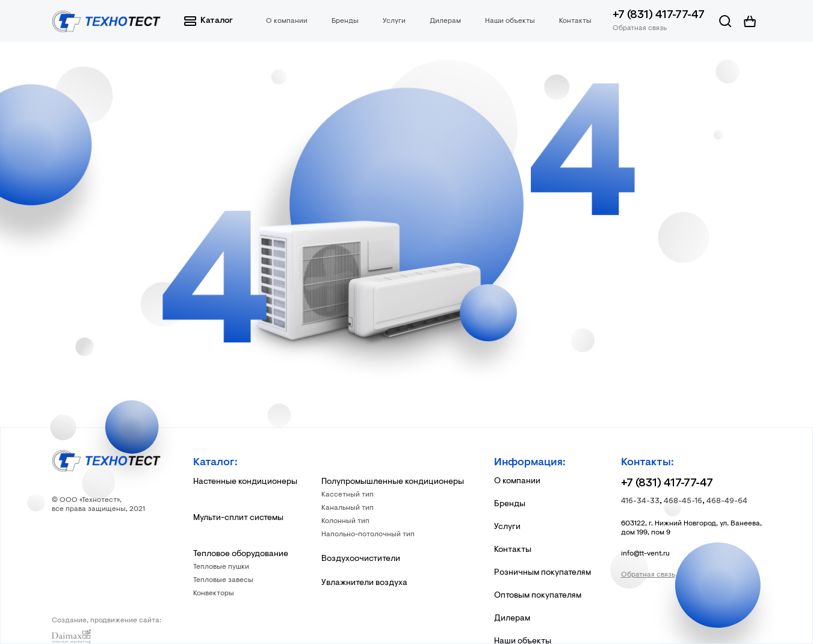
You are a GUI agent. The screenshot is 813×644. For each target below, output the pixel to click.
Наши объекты (510, 21)
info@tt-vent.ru (645, 554)
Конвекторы (214, 593)
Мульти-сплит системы (238, 518)
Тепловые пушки (221, 567)
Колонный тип (345, 521)
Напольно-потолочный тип (368, 534)
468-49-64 (727, 501)
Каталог (209, 21)
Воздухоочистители (361, 559)
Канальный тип (348, 508)
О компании (287, 21)
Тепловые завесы (223, 580)
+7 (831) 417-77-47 (659, 15)
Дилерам (445, 21)
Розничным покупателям (543, 573)
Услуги (394, 21)
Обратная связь (640, 28)
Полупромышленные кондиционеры (393, 482)
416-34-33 (640, 501)
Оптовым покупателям (538, 596)
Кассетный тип (348, 495)
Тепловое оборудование (241, 554)
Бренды (345, 21)
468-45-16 (683, 501)
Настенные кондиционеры (245, 482)
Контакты (575, 21)
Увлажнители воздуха (364, 583)
